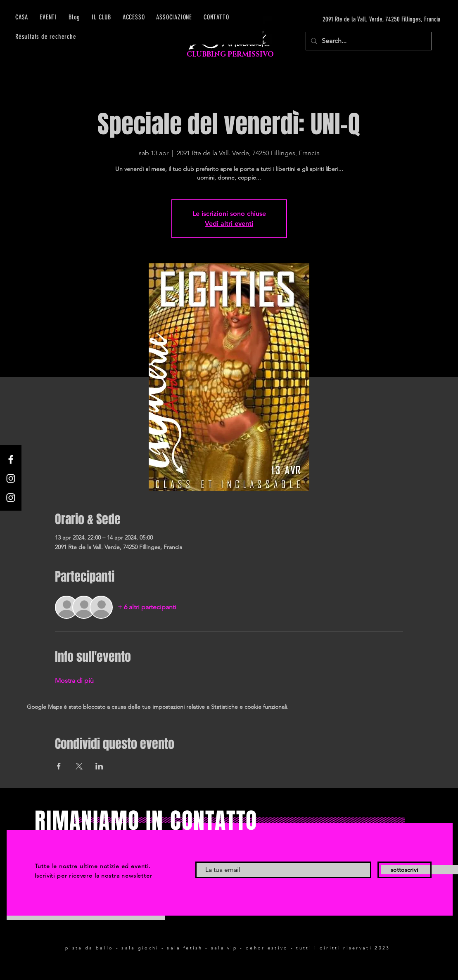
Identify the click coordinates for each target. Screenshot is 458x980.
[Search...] (368, 41)
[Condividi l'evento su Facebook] (59, 766)
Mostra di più (74, 681)
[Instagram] (11, 478)
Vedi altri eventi (229, 224)
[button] (134, 17)
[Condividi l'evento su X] (79, 766)
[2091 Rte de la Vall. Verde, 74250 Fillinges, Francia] (362, 19)
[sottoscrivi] (405, 870)
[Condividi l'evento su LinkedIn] (99, 766)
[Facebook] (11, 459)
